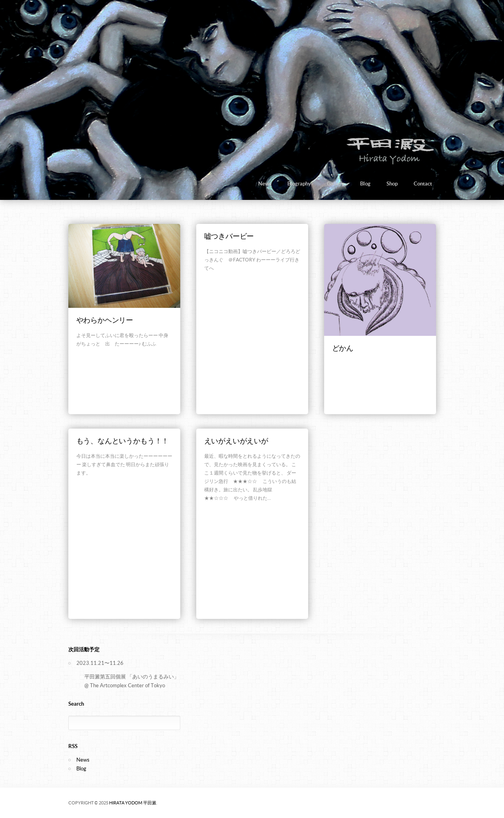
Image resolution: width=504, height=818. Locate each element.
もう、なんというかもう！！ (123, 441)
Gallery (336, 184)
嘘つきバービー (229, 236)
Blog (365, 184)
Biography (299, 184)
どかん (343, 348)
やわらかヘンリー (105, 320)
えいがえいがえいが (236, 441)
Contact (423, 184)
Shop (392, 184)
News (265, 184)
